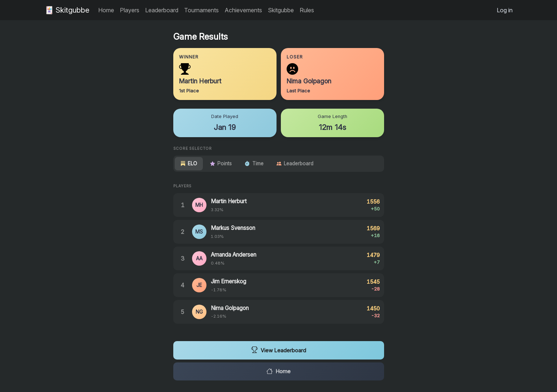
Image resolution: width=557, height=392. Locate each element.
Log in (505, 10)
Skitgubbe (281, 10)
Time (254, 164)
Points (221, 164)
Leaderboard (162, 10)
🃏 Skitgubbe (67, 10)
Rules (307, 10)
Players (130, 10)
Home (106, 10)
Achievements (243, 10)
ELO (189, 164)
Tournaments (201, 10)
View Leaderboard (279, 350)
